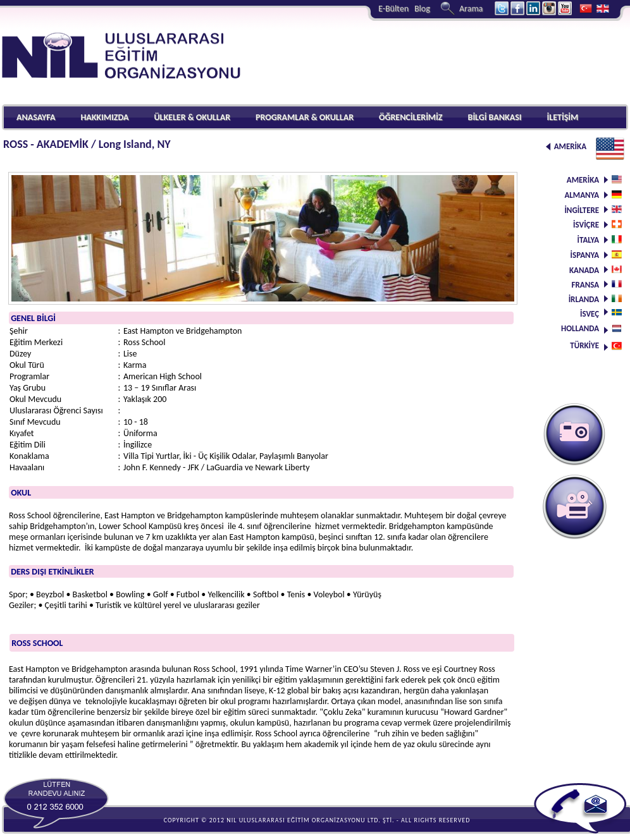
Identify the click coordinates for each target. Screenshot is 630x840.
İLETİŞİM (562, 117)
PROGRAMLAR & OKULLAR (305, 117)
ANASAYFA (36, 117)
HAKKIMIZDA (104, 117)
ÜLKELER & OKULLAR (192, 117)
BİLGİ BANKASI (495, 117)
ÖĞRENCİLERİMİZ (411, 117)
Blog (422, 9)
